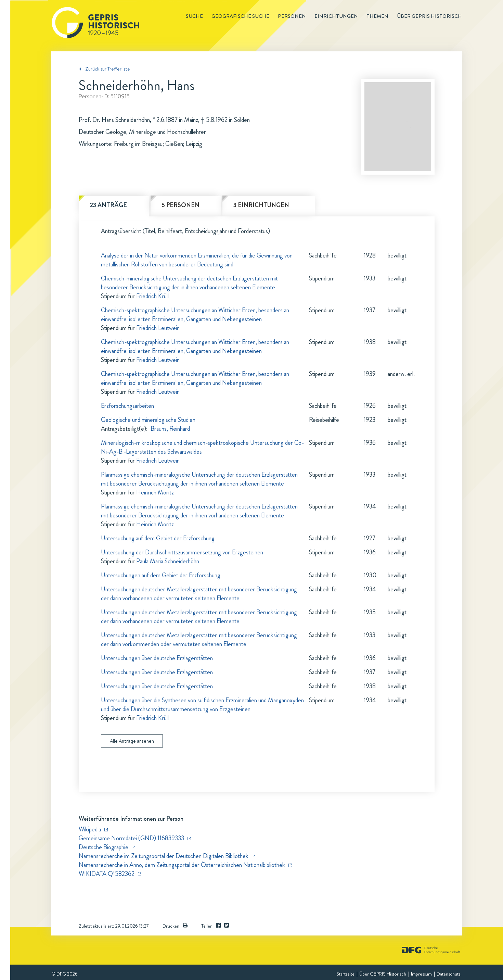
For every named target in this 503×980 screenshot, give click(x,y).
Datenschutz (448, 974)
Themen (377, 16)
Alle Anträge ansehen (132, 741)
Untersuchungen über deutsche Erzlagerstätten (157, 658)
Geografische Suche (240, 16)
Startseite (345, 974)
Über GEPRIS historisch (429, 16)
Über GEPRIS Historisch (383, 974)
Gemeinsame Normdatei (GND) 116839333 (131, 838)
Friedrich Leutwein (158, 328)
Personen (292, 16)
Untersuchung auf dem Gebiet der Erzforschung (158, 538)
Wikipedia (90, 829)
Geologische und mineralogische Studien (148, 420)
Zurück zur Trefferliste (108, 69)
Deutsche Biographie (104, 847)
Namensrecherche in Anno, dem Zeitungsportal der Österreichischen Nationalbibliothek (182, 865)
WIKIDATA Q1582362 (107, 874)
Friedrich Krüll (152, 296)
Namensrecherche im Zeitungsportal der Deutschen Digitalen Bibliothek (164, 856)
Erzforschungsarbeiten (127, 406)
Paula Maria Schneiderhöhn (168, 561)
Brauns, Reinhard (170, 429)
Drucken (175, 926)
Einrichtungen (336, 16)
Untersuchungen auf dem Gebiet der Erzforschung (161, 575)
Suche (194, 16)
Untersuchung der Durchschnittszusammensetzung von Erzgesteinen (182, 552)
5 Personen (180, 205)
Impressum (421, 974)
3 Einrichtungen (261, 205)
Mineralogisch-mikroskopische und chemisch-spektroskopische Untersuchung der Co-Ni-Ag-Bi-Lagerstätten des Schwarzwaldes (202, 447)
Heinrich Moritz (155, 492)
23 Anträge (108, 205)
